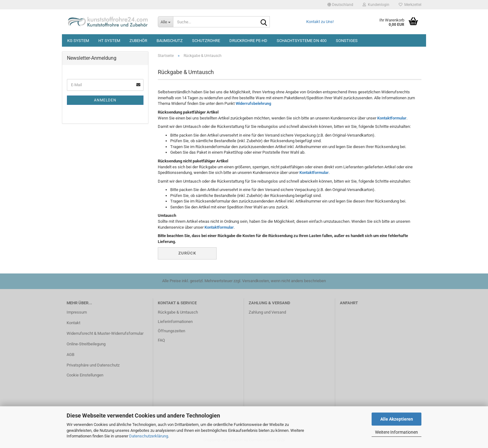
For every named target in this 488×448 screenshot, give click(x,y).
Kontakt (73, 323)
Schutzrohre (206, 41)
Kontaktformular (392, 118)
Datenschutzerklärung (149, 436)
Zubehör (138, 41)
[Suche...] (165, 22)
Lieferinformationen (175, 322)
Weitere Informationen (396, 432)
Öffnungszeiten (171, 331)
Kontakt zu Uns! (320, 22)
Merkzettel (410, 5)
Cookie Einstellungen (85, 375)
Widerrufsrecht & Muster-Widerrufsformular (105, 333)
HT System (109, 41)
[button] (340, 5)
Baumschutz (170, 41)
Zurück (187, 253)
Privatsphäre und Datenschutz (93, 365)
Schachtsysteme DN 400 (302, 41)
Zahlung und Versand (267, 312)
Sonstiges (347, 41)
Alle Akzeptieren (397, 419)
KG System (78, 41)
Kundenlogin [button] (376, 5)
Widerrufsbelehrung (253, 103)
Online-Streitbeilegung (86, 344)
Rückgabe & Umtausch (178, 312)
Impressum (77, 312)
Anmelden (105, 100)
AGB (70, 355)
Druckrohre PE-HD (248, 41)
